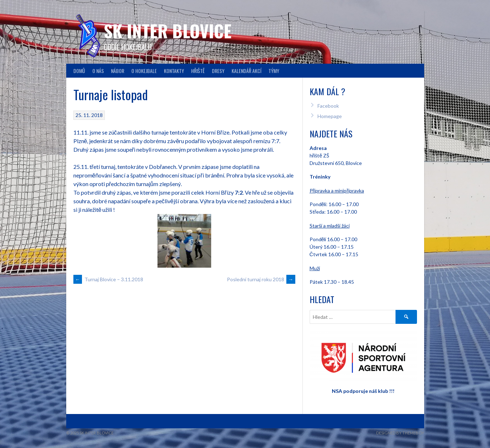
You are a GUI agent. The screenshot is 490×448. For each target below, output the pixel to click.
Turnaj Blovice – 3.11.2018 (108, 279)
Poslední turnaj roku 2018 (261, 279)
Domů (79, 71)
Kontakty (174, 71)
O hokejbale (144, 71)
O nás (98, 71)
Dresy (218, 71)
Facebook (328, 106)
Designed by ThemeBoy (400, 433)
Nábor (118, 71)
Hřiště (198, 71)
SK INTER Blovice (168, 31)
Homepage (330, 116)
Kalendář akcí (246, 71)
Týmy (274, 71)
